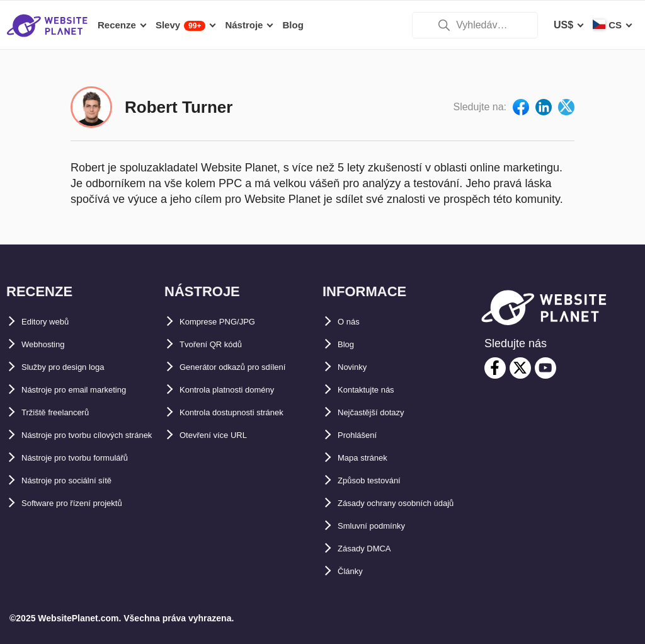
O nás (351, 299)
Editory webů (53, 299)
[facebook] (495, 345)
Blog (349, 322)
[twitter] (520, 345)
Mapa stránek (370, 435)
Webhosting (50, 322)
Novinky (357, 344)
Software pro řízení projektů (88, 526)
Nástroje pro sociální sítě (81, 503)
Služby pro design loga (77, 344)
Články (354, 571)
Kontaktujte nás (375, 367)
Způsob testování (379, 458)
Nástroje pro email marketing (91, 367)
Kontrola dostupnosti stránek (250, 390)
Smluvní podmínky (382, 526)
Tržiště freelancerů (66, 390)
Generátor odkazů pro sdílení (249, 344)
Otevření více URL (223, 412)
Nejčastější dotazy (381, 390)
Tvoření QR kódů (220, 322)
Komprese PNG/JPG (228, 299)
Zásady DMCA (372, 549)
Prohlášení (363, 412)
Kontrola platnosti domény (243, 367)
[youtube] (545, 345)
